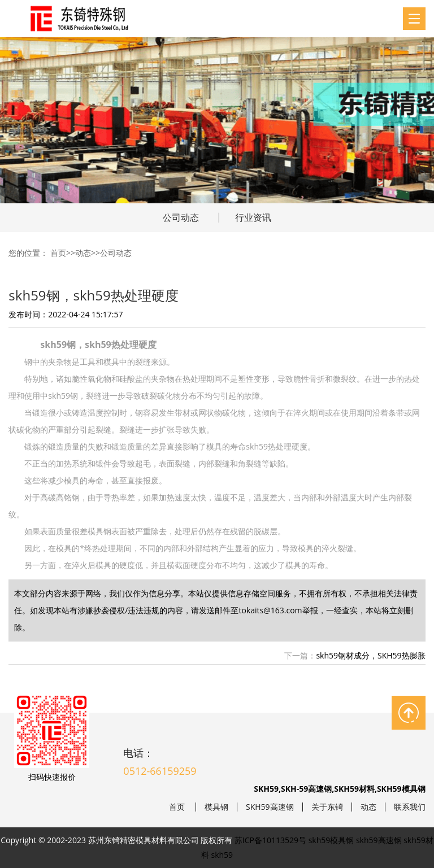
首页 (58, 253)
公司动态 (181, 217)
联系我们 (410, 807)
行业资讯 (253, 217)
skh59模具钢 (331, 840)
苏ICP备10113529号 (270, 840)
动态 (83, 253)
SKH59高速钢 (270, 807)
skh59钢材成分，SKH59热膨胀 (370, 655)
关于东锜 (327, 807)
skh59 (222, 855)
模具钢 (216, 807)
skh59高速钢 (379, 840)
